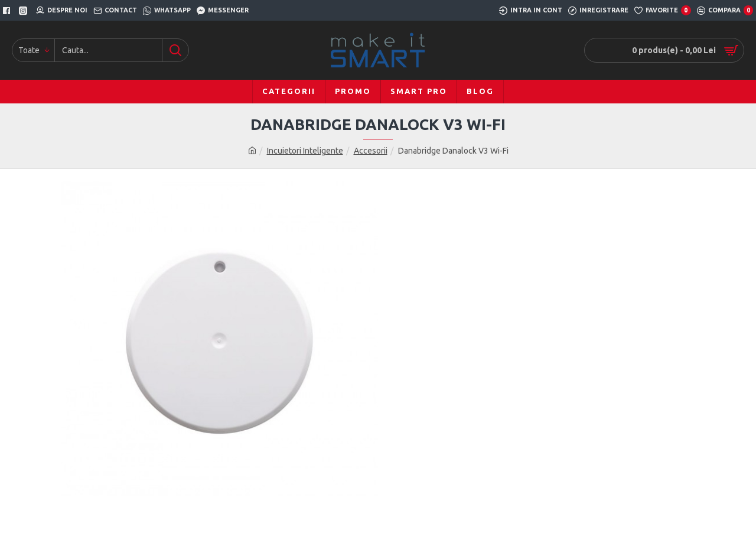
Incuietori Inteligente (305, 151)
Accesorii (371, 151)
